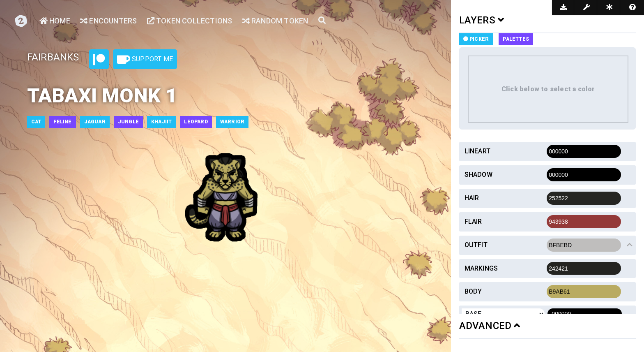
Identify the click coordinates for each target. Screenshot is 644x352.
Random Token (275, 21)
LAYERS (482, 20)
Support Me (145, 60)
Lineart (477, 151)
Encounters (108, 21)
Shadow (478, 175)
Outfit (476, 245)
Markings (481, 268)
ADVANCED (490, 326)
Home (55, 21)
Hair (472, 198)
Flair (473, 221)
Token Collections (190, 21)
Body (473, 291)
